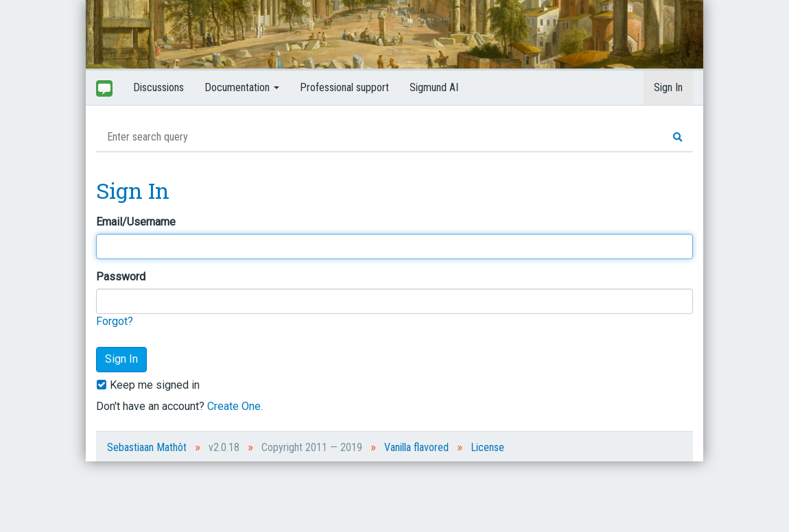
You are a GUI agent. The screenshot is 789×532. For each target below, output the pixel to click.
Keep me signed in (148, 385)
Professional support (344, 87)
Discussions (158, 87)
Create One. (235, 406)
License (487, 447)
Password (121, 277)
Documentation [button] (242, 87)
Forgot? (115, 321)
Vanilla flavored (416, 447)
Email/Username (136, 222)
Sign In (668, 87)
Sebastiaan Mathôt (147, 447)
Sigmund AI (434, 87)
